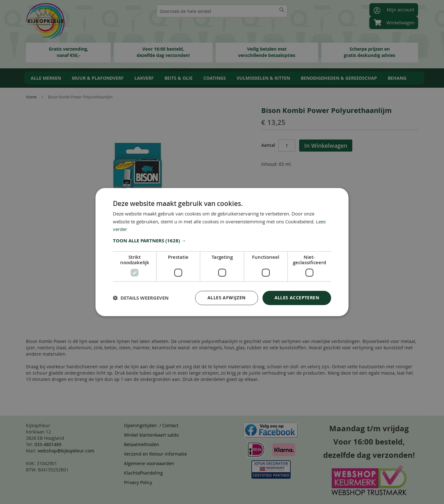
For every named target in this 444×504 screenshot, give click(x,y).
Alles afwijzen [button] (227, 298)
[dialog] (222, 252)
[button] (222, 241)
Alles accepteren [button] (297, 298)
